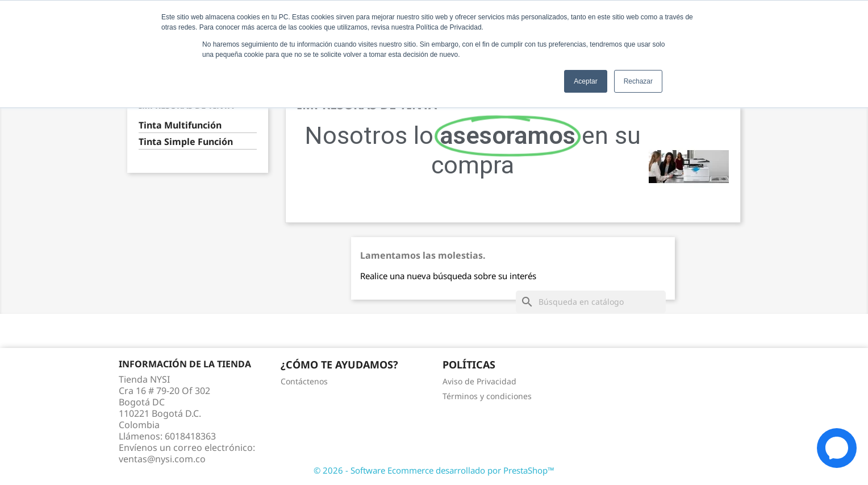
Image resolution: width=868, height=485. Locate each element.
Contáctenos (304, 381)
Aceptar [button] (585, 81)
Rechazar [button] (638, 81)
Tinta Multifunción (180, 125)
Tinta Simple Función (186, 142)
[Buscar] (591, 302)
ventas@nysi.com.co (162, 459)
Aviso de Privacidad (479, 381)
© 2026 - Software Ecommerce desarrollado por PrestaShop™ (434, 470)
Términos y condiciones (487, 396)
